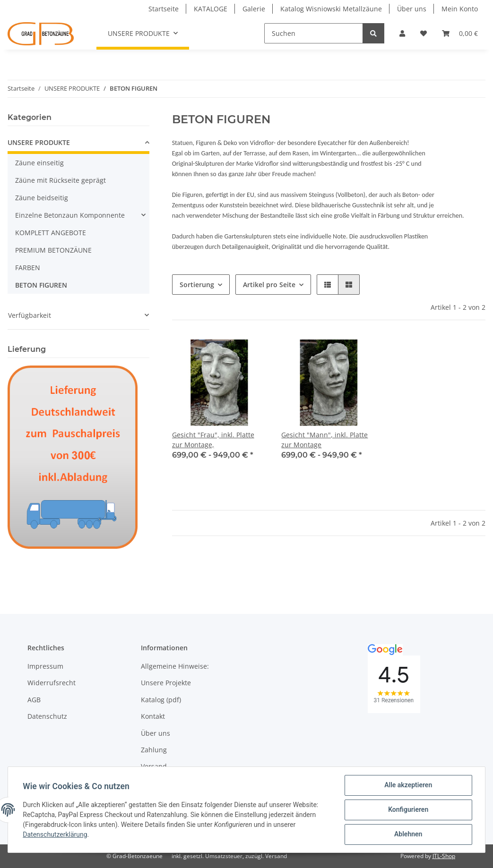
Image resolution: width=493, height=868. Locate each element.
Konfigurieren (408, 810)
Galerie (254, 9)
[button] (402, 33)
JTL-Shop (444, 856)
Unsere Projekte (166, 683)
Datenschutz (47, 716)
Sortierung (197, 285)
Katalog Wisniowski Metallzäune (331, 9)
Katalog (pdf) (161, 700)
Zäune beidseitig (42, 198)
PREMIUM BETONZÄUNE (53, 250)
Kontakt (153, 716)
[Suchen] (314, 33)
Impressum (45, 666)
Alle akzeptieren (408, 785)
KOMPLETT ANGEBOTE (51, 233)
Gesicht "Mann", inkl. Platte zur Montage (324, 440)
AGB (34, 700)
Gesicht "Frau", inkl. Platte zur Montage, (213, 440)
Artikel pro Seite (269, 285)
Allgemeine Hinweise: (175, 666)
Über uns (412, 9)
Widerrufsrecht (52, 683)
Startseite (164, 9)
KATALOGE (211, 9)
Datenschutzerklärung (55, 835)
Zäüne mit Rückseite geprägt (61, 180)
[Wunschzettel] (424, 33)
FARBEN (28, 268)
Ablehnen (408, 834)
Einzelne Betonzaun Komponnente (70, 215)
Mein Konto (460, 9)
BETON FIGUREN (41, 285)
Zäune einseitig (39, 163)
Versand (154, 766)
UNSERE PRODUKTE (39, 142)
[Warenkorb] (460, 33)
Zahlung (154, 750)
